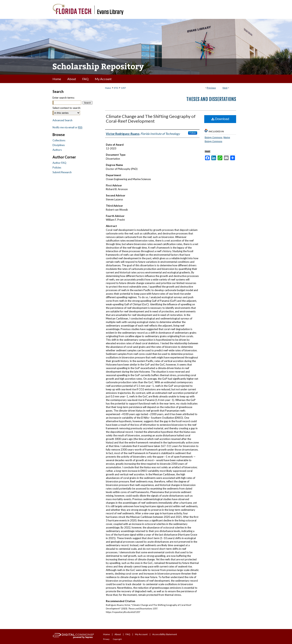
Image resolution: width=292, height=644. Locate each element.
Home (108, 88)
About (118, 634)
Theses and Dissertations (211, 99)
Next (225, 88)
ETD (116, 88)
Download (220, 119)
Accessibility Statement (165, 634)
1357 (123, 88)
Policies (57, 167)
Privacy (106, 639)
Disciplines (59, 145)
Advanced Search (62, 120)
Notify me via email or (67, 127)
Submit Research (62, 172)
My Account (141, 634)
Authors (57, 150)
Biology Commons (213, 137)
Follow (193, 133)
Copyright (117, 639)
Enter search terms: (64, 98)
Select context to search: (67, 108)
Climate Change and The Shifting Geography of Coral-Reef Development (151, 119)
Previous (211, 88)
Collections (59, 140)
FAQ (128, 634)
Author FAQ (59, 163)
